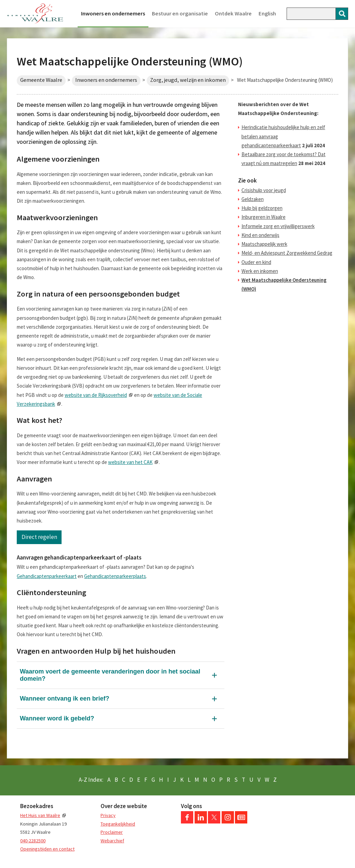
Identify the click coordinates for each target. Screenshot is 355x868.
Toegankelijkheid (118, 824)
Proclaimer (112, 832)
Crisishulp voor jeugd (264, 190)
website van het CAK (130, 462)
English (267, 14)
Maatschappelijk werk (264, 244)
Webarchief (112, 841)
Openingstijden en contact (47, 849)
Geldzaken (253, 199)
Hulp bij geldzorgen (262, 208)
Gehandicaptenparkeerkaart (47, 576)
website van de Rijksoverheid (96, 395)
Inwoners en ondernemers (113, 14)
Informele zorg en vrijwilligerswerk (278, 226)
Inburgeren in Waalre (264, 217)
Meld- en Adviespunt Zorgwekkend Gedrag (287, 253)
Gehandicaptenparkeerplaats (115, 576)
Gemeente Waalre (41, 80)
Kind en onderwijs (260, 235)
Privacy (108, 815)
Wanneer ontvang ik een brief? (64, 699)
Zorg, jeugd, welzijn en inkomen (188, 80)
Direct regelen (39, 537)
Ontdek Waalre (233, 14)
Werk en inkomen (260, 271)
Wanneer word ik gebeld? (57, 718)
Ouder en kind (256, 262)
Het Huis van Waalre (40, 815)
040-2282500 (33, 841)
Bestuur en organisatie (180, 14)
